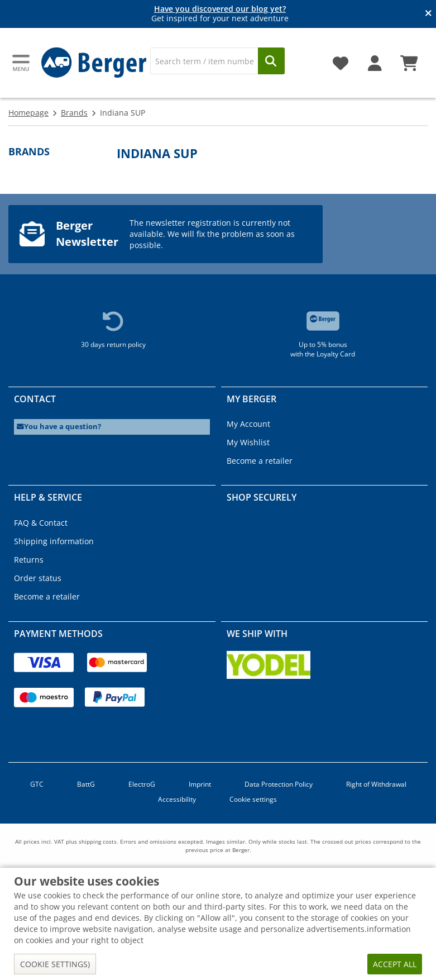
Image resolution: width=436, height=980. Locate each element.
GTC (37, 784)
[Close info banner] (428, 14)
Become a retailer (260, 461)
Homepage (28, 113)
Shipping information (54, 541)
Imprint (200, 784)
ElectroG (142, 784)
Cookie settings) (55, 964)
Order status (38, 578)
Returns (29, 560)
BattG (86, 784)
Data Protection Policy (279, 784)
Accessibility (177, 799)
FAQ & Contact (41, 523)
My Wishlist (248, 442)
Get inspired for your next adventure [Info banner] (220, 14)
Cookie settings (253, 799)
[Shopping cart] (409, 59)
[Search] (204, 61)
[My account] (375, 59)
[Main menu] (22, 63)
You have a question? (59, 427)
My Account (248, 424)
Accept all (395, 964)
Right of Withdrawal (376, 784)
